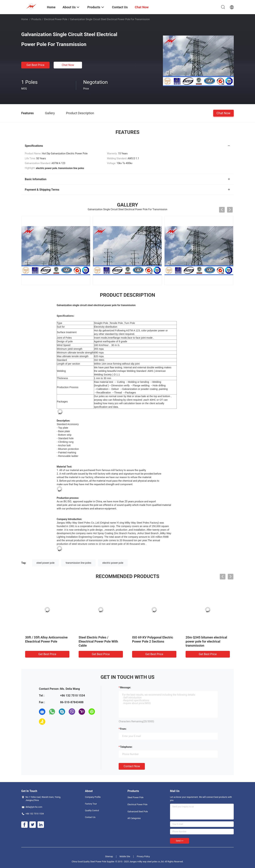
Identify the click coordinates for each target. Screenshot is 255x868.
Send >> (180, 841)
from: (123, 729)
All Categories (134, 818)
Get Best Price (36, 65)
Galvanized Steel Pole (138, 812)
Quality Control (92, 811)
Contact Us (90, 817)
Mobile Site (125, 857)
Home (25, 19)
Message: (125, 687)
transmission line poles (78, 563)
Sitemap (109, 857)
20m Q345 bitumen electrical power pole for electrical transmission (206, 641)
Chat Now (68, 65)
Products (36, 19)
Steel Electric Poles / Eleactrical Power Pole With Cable (98, 641)
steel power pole (46, 563)
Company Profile (93, 797)
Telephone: (126, 747)
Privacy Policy (143, 857)
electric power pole (113, 563)
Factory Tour (91, 804)
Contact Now (132, 766)
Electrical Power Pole (56, 19)
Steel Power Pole (135, 797)
